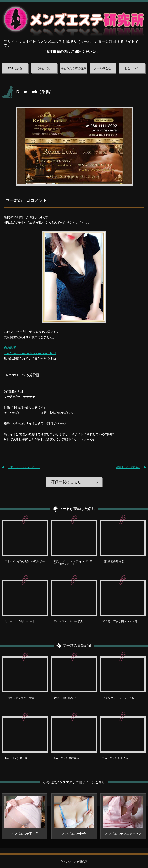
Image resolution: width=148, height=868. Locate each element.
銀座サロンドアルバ (128, 467)
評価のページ (57, 423)
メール (88, 440)
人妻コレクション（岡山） (24, 467)
